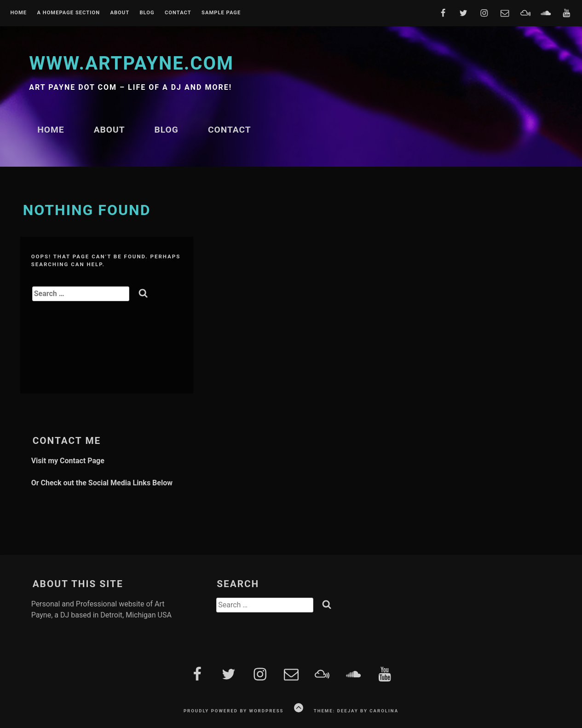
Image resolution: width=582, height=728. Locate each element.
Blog (147, 13)
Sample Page (221, 13)
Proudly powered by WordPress (234, 711)
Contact (178, 13)
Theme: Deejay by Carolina (356, 711)
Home (18, 13)
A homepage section (68, 13)
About (120, 13)
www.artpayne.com (131, 63)
